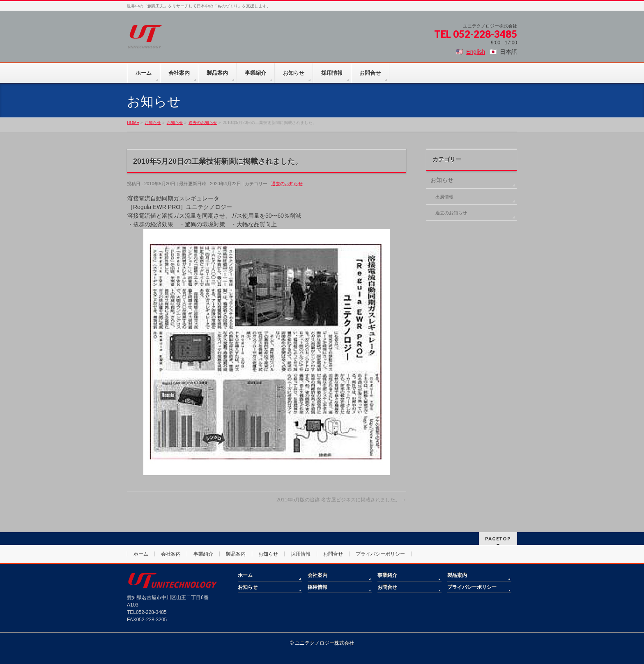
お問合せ (333, 554)
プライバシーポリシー (380, 554)
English (476, 52)
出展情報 (444, 197)
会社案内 (171, 554)
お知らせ (442, 180)
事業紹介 (203, 554)
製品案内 (236, 554)
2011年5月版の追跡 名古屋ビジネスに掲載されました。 (341, 500)
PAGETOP (498, 539)
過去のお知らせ (287, 184)
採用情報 (301, 554)
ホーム (141, 554)
